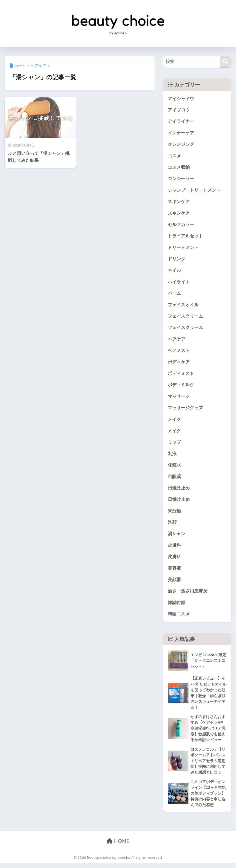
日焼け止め (179, 491)
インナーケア (181, 133)
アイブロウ (179, 110)
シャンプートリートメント (194, 191)
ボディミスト (181, 375)
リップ (174, 445)
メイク (174, 421)
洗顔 (172, 525)
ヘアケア (177, 341)
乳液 (172, 456)
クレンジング (181, 145)
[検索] (226, 62)
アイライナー (181, 122)
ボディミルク (181, 387)
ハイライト (179, 283)
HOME (118, 846)
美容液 (174, 571)
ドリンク (177, 260)
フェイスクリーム (185, 318)
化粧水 (174, 468)
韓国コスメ (179, 618)
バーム (174, 295)
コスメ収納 (179, 168)
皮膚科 (174, 548)
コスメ (174, 156)
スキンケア (179, 202)
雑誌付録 (177, 606)
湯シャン (177, 537)
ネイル (174, 272)
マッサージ (179, 399)
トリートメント (183, 249)
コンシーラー (181, 179)
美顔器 (174, 583)
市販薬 (174, 479)
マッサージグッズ (185, 410)
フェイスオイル (183, 306)
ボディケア (179, 364)
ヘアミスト (179, 352)
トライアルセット (185, 237)
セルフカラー (181, 225)
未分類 (174, 514)
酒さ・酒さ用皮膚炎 (188, 595)
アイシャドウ (181, 99)
